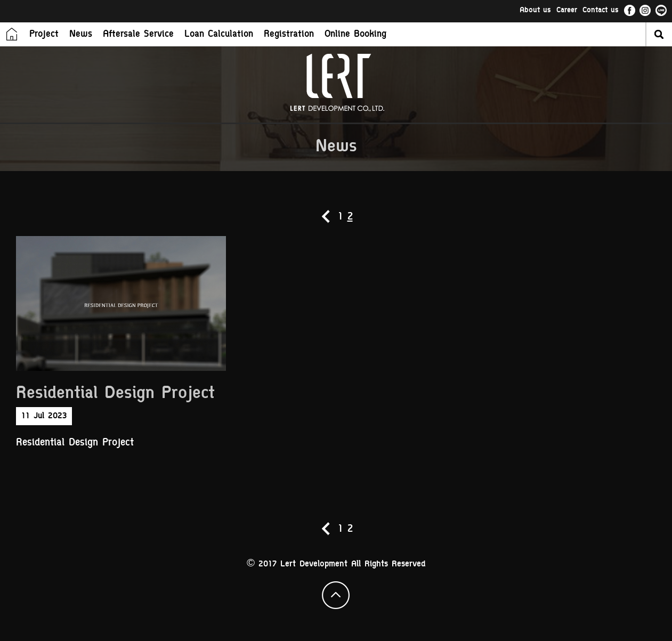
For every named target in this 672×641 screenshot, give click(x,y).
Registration (289, 35)
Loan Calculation (219, 35)
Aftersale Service (138, 35)
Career (567, 11)
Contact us (601, 11)
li (661, 11)
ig (645, 11)
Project (44, 35)
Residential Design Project (115, 394)
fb (629, 11)
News (81, 35)
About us (535, 11)
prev (327, 216)
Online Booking (355, 35)
